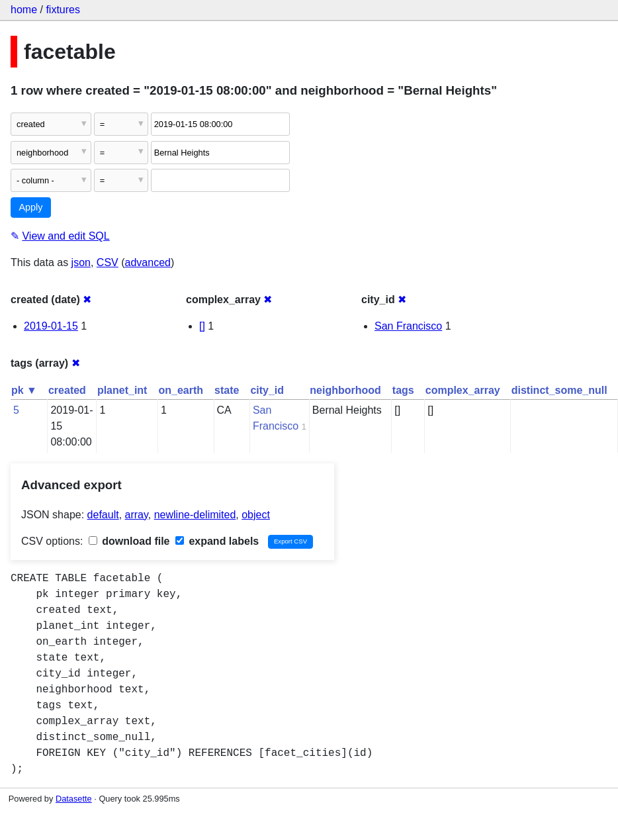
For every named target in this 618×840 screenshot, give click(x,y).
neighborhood (345, 390)
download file (129, 541)
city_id (267, 390)
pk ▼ (24, 390)
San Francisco (408, 326)
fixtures (63, 10)
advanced (148, 262)
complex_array (463, 390)
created (67, 390)
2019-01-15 (51, 326)
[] (202, 326)
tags (403, 390)
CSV (108, 262)
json (81, 262)
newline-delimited (195, 515)
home (24, 10)
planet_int (122, 390)
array (137, 515)
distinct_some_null (559, 390)
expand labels (217, 541)
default (103, 515)
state (227, 390)
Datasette (74, 799)
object (256, 515)
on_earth (181, 390)
